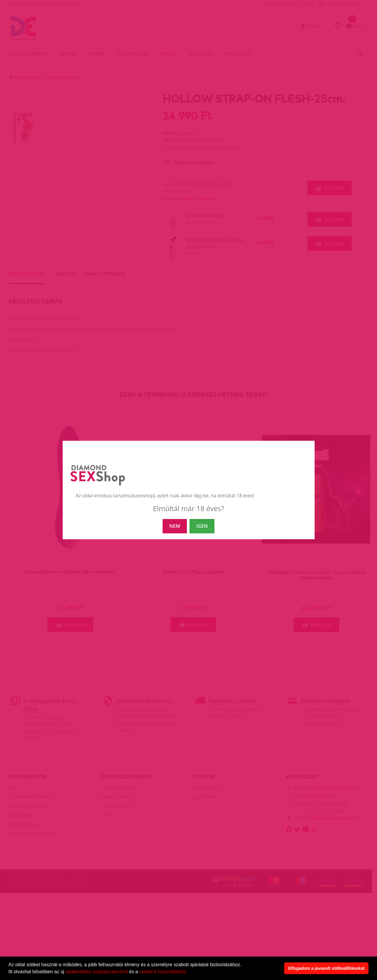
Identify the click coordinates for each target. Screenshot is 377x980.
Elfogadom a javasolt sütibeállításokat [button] (326, 968)
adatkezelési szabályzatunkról (97, 972)
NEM (175, 526)
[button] (189, 972)
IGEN (202, 526)
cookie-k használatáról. (163, 972)
